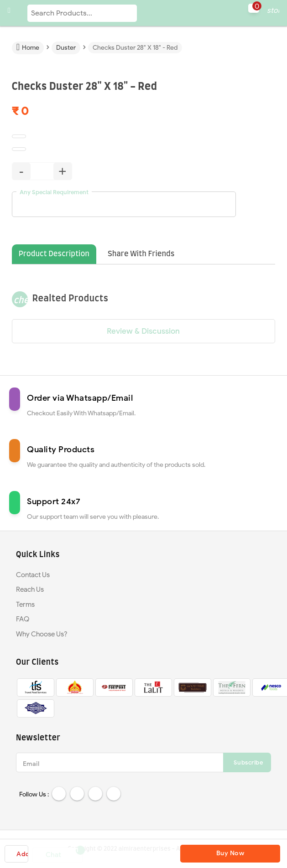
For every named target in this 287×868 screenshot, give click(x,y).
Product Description (54, 254)
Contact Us (33, 575)
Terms (25, 604)
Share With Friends (141, 254)
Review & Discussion (143, 331)
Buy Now (230, 853)
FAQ (23, 619)
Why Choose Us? (42, 634)
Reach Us (30, 589)
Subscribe (248, 762)
